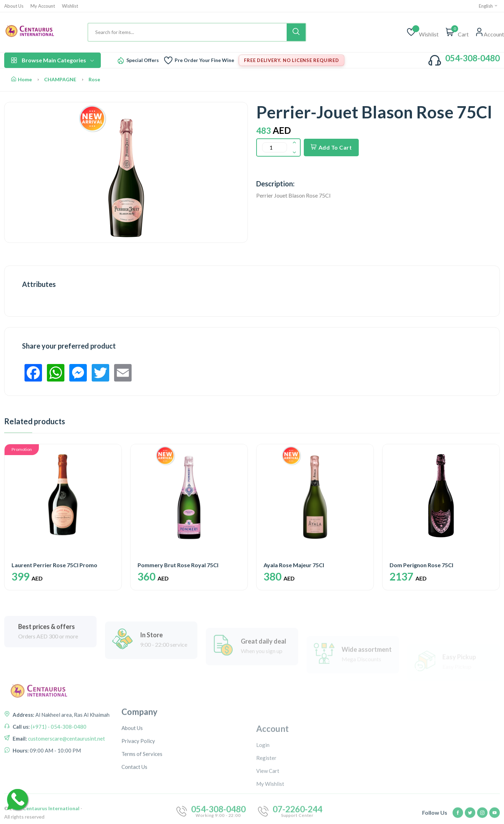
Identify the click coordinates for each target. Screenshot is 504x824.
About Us (14, 6)
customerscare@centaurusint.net (66, 777)
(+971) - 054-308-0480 (58, 765)
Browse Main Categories (52, 60)
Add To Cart (331, 147)
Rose (94, 79)
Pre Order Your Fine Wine (204, 60)
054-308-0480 (472, 58)
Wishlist (70, 6)
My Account (43, 6)
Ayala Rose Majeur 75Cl (294, 565)
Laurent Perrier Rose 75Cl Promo (54, 565)
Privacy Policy (138, 802)
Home (22, 79)
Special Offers (143, 60)
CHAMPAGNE (60, 79)
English (488, 6)
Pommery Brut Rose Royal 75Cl (178, 565)
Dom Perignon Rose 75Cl (421, 565)
